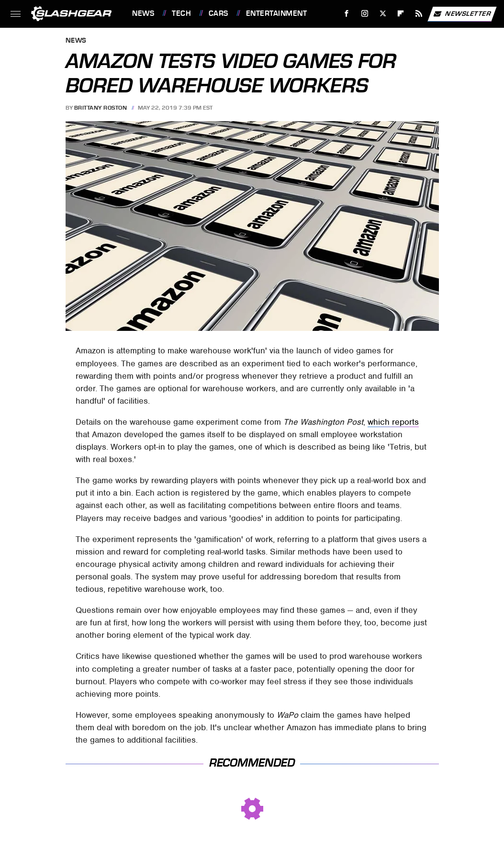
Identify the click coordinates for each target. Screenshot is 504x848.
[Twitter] (383, 14)
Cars (218, 13)
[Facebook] (347, 14)
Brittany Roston (101, 108)
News (143, 13)
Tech (181, 13)
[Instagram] (365, 14)
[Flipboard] (401, 14)
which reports (393, 422)
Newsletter (462, 14)
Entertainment (277, 13)
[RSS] (419, 14)
